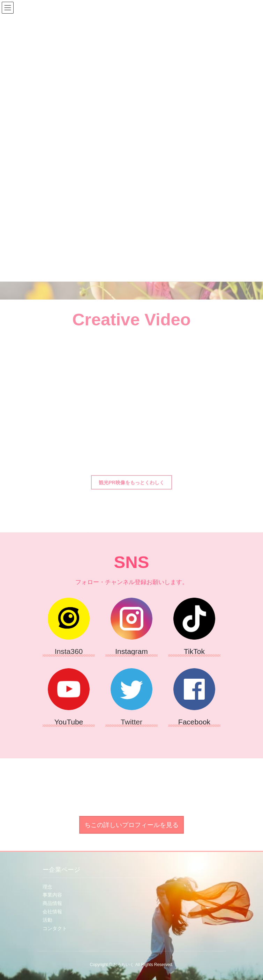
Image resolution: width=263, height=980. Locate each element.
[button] (131, 482)
